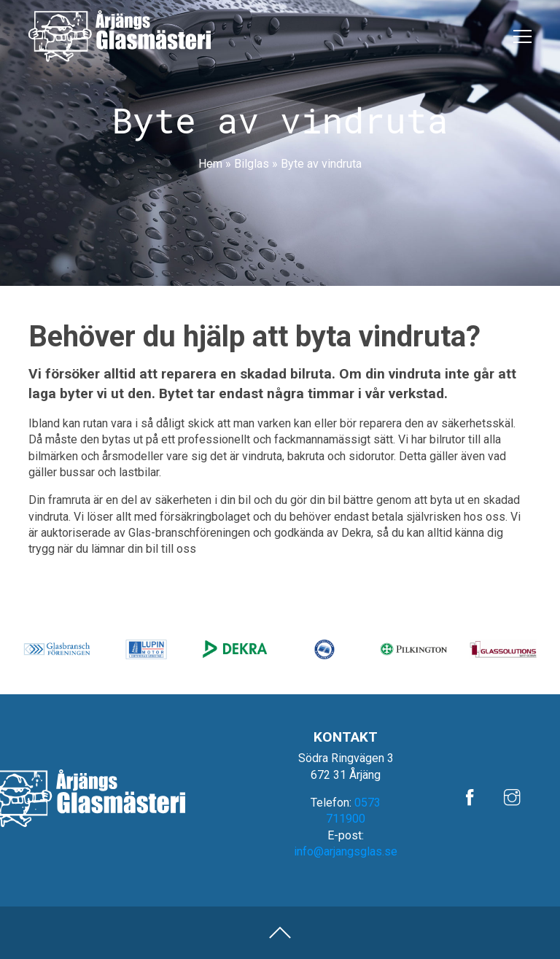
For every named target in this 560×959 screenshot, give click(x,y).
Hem (210, 164)
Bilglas (252, 164)
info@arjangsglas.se (346, 851)
